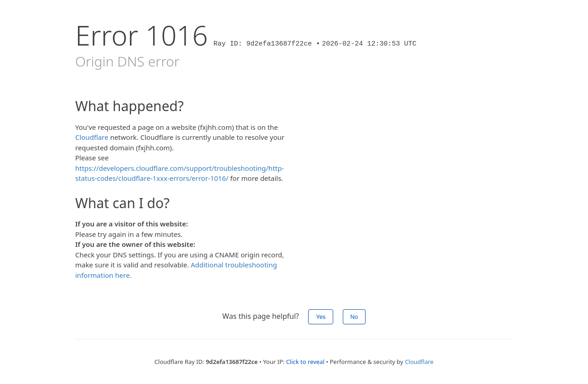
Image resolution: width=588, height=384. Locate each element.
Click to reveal (305, 362)
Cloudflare (92, 137)
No (354, 317)
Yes (321, 317)
